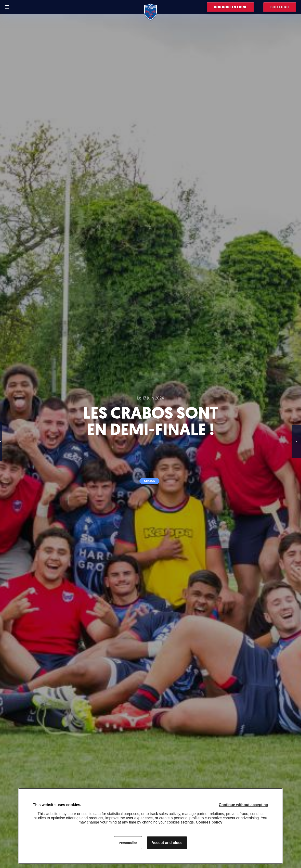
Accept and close (167, 843)
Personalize (128, 843)
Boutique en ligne (230, 7)
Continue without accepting (243, 805)
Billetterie (280, 7)
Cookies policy (209, 822)
